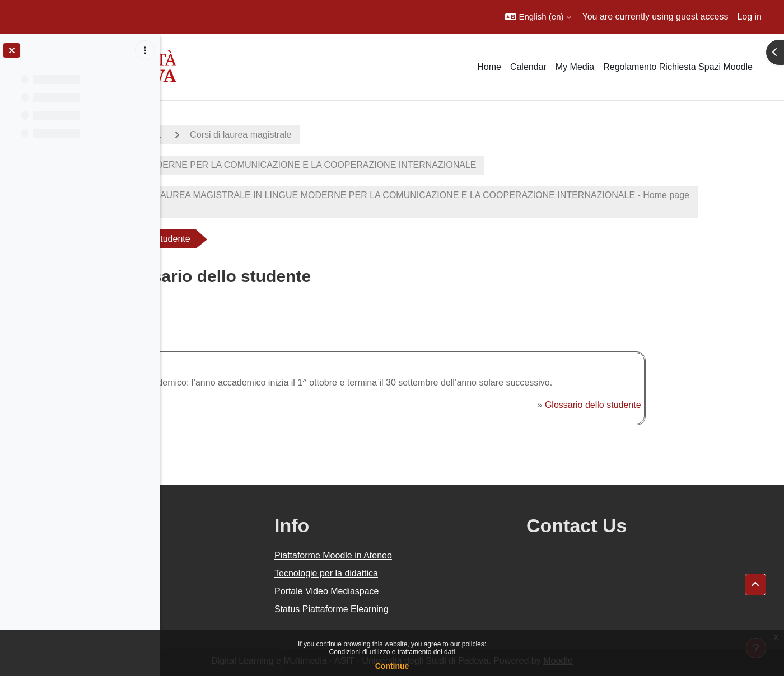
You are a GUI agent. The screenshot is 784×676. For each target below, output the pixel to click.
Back (197, 324)
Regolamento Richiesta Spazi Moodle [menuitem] (678, 67)
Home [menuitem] (489, 67)
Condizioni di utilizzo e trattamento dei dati (392, 652)
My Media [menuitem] (575, 67)
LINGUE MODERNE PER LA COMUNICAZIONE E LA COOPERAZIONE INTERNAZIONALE (378, 165)
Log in (749, 17)
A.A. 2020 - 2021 (214, 135)
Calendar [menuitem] (528, 67)
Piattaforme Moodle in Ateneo (440, 555)
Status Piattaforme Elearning (438, 609)
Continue (392, 666)
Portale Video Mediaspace (433, 591)
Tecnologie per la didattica (433, 573)
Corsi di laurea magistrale (327, 135)
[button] (538, 17)
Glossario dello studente (667, 405)
